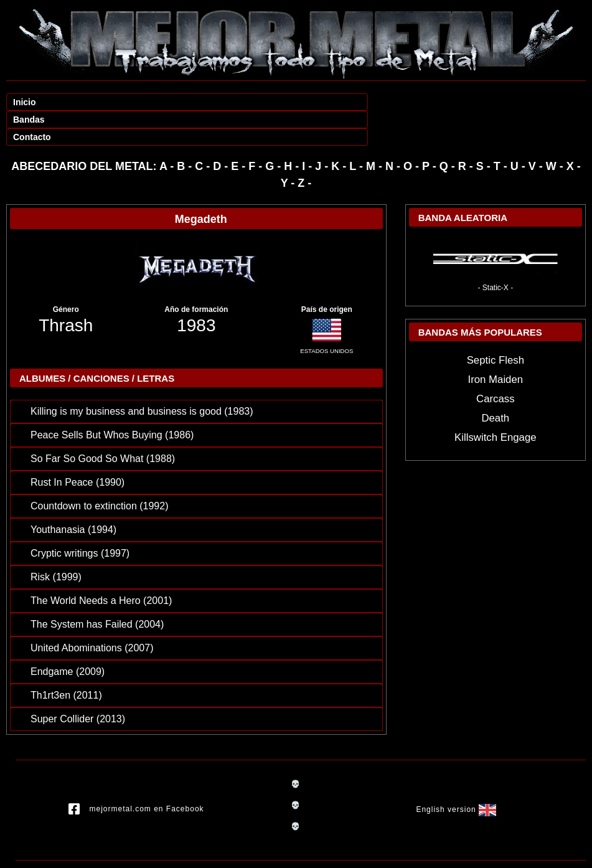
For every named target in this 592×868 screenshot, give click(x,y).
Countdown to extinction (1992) (99, 471)
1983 (196, 290)
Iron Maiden (496, 345)
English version (456, 775)
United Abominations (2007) (92, 613)
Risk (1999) (56, 542)
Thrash (66, 290)
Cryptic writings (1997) (80, 518)
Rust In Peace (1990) (78, 447)
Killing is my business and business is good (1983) (142, 376)
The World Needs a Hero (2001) (101, 566)
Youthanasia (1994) (73, 495)
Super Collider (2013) (78, 684)
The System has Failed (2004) (97, 589)
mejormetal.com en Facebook (136, 775)
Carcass (496, 364)
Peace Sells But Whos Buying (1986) (112, 400)
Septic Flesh (496, 325)
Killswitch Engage (496, 403)
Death (495, 383)
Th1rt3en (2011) (66, 660)
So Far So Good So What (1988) (103, 424)
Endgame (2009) (68, 637)
